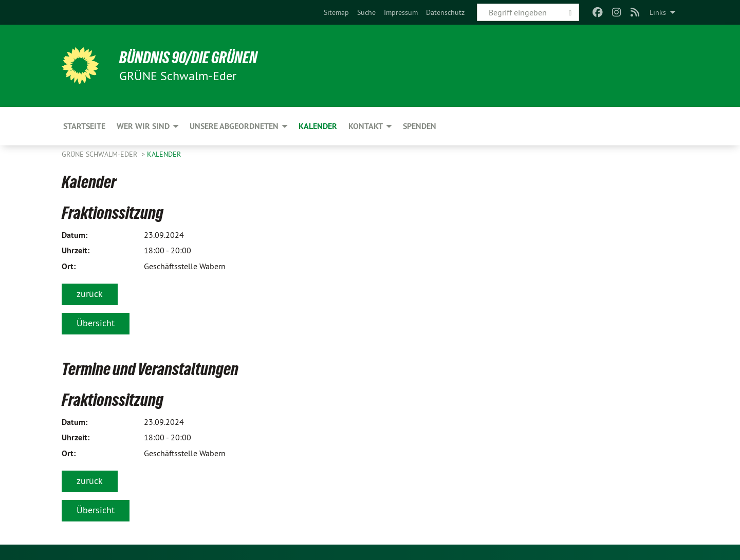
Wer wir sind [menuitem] (143, 126)
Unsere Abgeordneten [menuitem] (234, 126)
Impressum (401, 12)
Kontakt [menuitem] (366, 126)
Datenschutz (445, 12)
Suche (366, 12)
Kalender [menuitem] (318, 126)
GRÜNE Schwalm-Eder (100, 154)
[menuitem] (336, 12)
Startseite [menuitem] (84, 126)
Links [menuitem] (658, 12)
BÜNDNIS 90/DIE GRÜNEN (188, 58)
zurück (90, 294)
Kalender (164, 154)
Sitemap (336, 12)
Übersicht (96, 323)
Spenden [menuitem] (420, 126)
